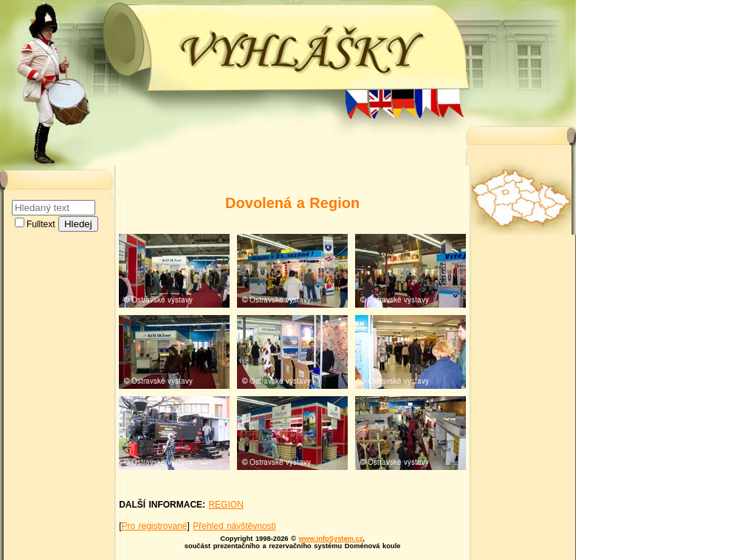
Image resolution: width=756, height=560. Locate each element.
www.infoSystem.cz (331, 539)
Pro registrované (154, 526)
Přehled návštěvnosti (234, 526)
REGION (226, 505)
